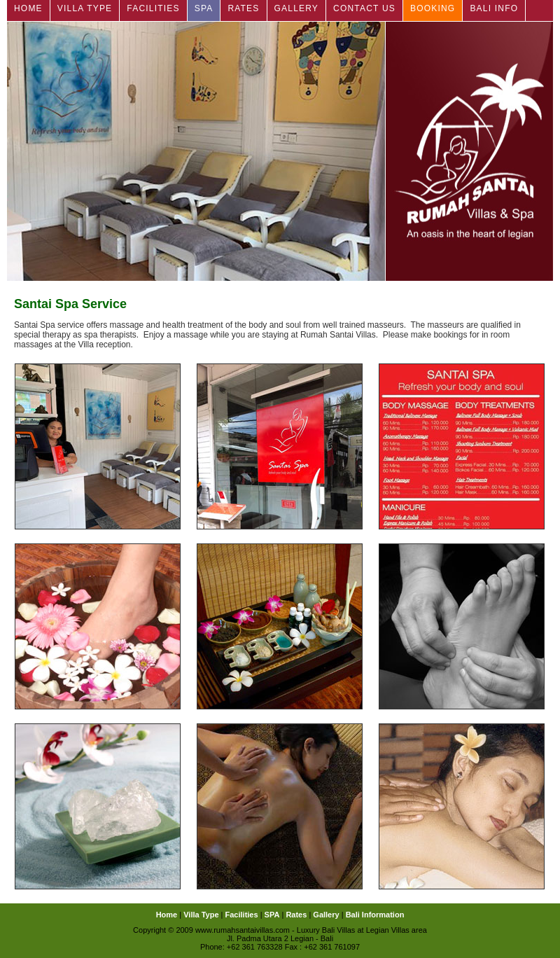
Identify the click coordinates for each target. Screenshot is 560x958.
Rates (243, 8)
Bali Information (375, 915)
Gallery (297, 8)
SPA (204, 8)
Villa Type (85, 8)
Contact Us (364, 8)
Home (28, 8)
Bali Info (494, 8)
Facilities (153, 8)
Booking (433, 8)
